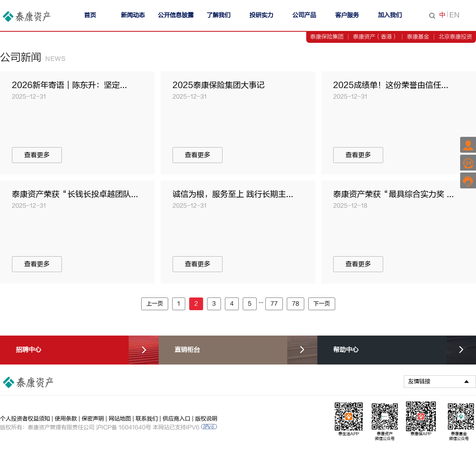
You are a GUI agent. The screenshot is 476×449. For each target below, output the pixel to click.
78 (296, 304)
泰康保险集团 (327, 37)
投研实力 (261, 15)
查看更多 (37, 155)
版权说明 (206, 419)
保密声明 (93, 419)
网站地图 (120, 419)
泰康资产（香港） (375, 37)
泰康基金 (418, 37)
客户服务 (347, 15)
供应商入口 (177, 419)
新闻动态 (133, 15)
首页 (90, 15)
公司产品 (304, 15)
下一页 (322, 304)
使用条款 (66, 419)
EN (454, 15)
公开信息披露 (176, 15)
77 (274, 304)
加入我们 (390, 15)
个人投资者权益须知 (25, 419)
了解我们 (219, 15)
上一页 (155, 304)
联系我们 (147, 419)
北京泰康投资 (455, 37)
